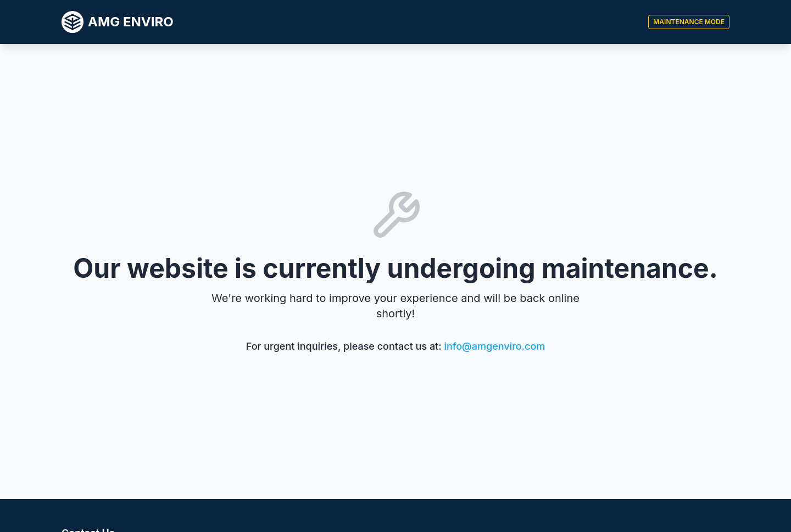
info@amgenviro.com (495, 346)
